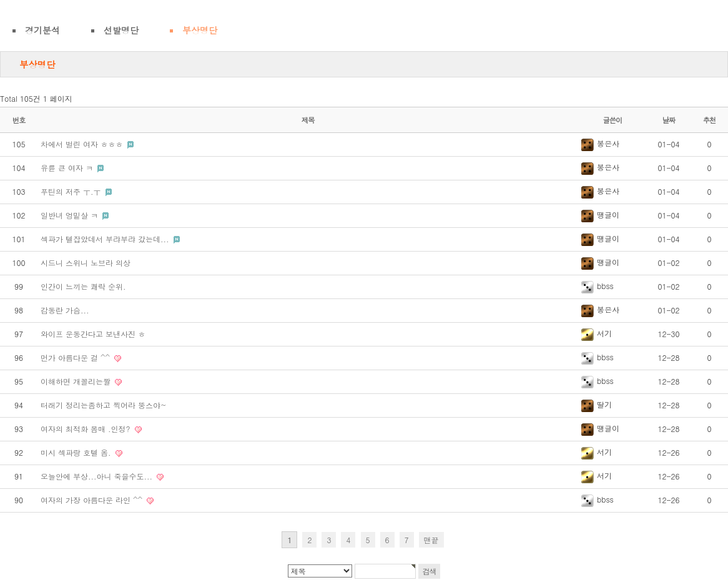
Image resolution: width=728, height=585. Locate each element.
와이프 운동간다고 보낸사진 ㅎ (93, 334)
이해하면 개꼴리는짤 (77, 381)
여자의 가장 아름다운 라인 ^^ (93, 500)
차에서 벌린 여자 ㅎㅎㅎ (83, 144)
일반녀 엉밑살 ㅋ (71, 215)
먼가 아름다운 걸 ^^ (76, 357)
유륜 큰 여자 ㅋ (68, 168)
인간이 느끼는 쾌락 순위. (83, 286)
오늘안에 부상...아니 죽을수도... (98, 476)
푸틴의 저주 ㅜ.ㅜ (72, 191)
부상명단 (200, 30)
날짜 (669, 120)
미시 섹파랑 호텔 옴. (77, 452)
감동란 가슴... (65, 310)
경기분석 (42, 30)
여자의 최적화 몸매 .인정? (87, 429)
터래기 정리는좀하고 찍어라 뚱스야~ (104, 405)
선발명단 (121, 30)
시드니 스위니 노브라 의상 (86, 263)
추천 (710, 120)
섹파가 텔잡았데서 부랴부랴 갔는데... (106, 239)
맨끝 (431, 540)
